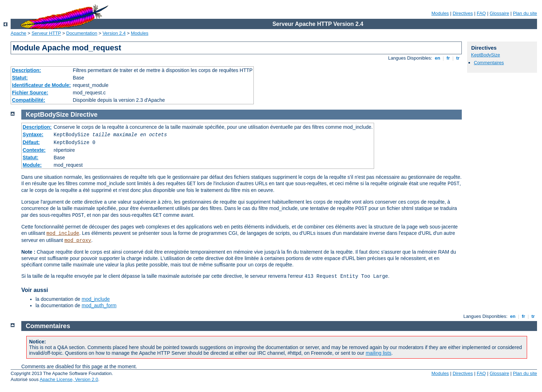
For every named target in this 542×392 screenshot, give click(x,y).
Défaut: (31, 142)
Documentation (82, 33)
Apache (18, 33)
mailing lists (378, 353)
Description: (27, 70)
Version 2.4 (114, 33)
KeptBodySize (486, 55)
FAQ (481, 13)
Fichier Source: (30, 93)
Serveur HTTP (46, 33)
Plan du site (525, 13)
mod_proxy (78, 241)
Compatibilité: (29, 100)
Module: (32, 165)
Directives (463, 13)
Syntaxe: (33, 134)
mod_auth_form (99, 305)
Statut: (20, 78)
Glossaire (500, 13)
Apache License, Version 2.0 (69, 379)
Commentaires (489, 63)
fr (448, 58)
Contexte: (34, 150)
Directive (84, 115)
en (437, 58)
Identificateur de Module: (42, 85)
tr (458, 58)
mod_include (63, 233)
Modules (440, 13)
